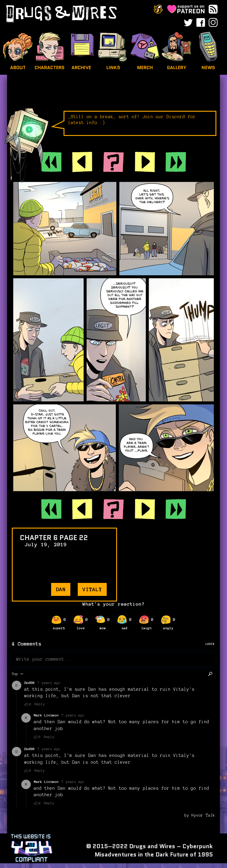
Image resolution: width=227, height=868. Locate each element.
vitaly (92, 589)
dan (61, 589)
